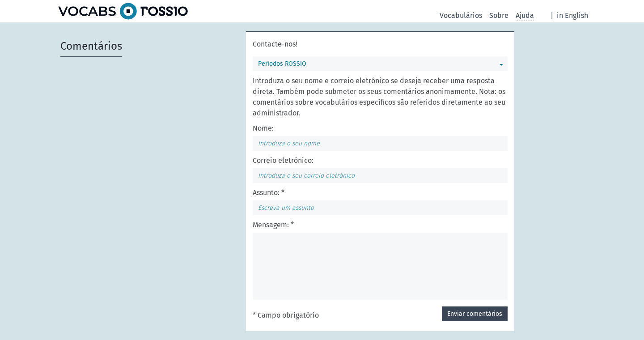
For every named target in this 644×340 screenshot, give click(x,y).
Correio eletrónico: (283, 160)
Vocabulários (461, 15)
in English (572, 15)
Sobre (499, 15)
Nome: (263, 128)
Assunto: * (269, 193)
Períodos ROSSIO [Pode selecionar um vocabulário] (282, 64)
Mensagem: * (273, 225)
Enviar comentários (475, 314)
